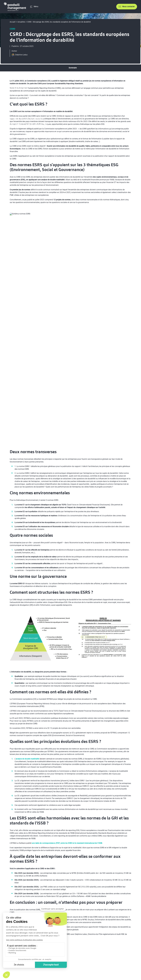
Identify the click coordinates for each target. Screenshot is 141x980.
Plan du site (92, 966)
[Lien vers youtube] (128, 946)
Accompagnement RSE (84, 946)
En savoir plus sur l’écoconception (120, 958)
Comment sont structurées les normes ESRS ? (27, 112)
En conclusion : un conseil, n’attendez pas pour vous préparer (33, 143)
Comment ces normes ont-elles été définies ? (27, 119)
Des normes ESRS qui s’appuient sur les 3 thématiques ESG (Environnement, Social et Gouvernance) (49, 82)
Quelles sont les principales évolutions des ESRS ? (29, 124)
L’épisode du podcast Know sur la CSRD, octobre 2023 (41, 859)
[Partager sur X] (115, 919)
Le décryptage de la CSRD (30, 863)
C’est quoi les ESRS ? (17, 76)
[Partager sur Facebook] (108, 919)
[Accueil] (15, 7)
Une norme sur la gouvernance (21, 106)
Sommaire (73, 68)
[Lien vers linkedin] (122, 946)
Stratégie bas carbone (84, 939)
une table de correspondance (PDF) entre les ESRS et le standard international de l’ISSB (67, 706)
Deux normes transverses (19, 88)
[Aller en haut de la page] (132, 937)
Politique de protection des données (73, 966)
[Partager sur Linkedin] (122, 919)
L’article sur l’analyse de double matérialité (36, 867)
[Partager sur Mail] (129, 919)
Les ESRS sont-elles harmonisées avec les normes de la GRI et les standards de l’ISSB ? (44, 131)
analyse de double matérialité (28, 621)
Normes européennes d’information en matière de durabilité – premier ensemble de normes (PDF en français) (63, 855)
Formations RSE (82, 943)
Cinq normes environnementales (21, 94)
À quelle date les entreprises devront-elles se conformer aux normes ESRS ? (39, 137)
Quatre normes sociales (18, 100)
